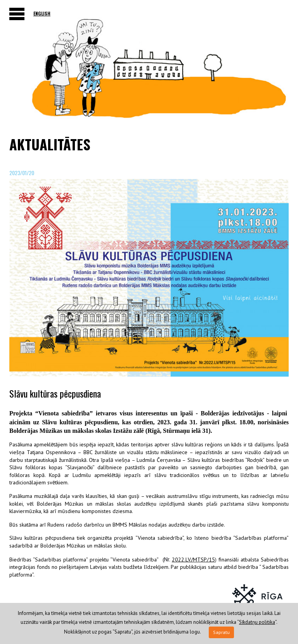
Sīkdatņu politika (257, 622)
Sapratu (221, 632)
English (42, 13)
